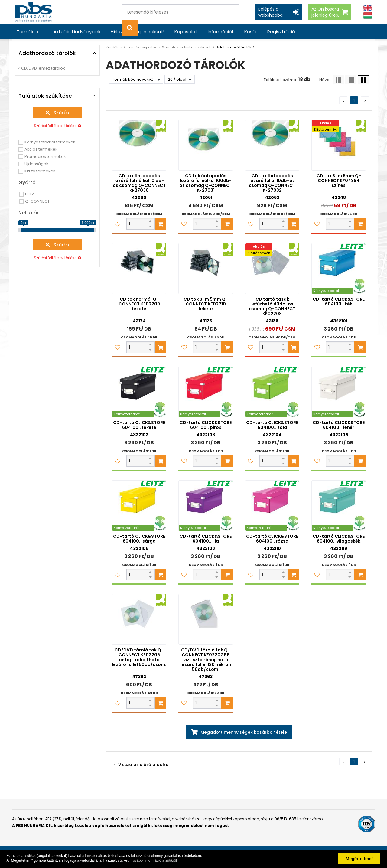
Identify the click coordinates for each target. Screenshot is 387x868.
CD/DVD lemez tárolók (43, 68)
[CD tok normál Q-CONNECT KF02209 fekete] (139, 269)
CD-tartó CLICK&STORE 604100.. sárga (139, 539)
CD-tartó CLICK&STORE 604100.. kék (339, 302)
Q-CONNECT (37, 201)
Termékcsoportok (142, 47)
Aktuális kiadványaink (77, 32)
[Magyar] (368, 16)
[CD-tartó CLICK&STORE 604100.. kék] (339, 269)
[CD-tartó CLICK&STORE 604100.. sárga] (139, 506)
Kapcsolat (186, 32)
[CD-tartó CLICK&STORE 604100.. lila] (206, 506)
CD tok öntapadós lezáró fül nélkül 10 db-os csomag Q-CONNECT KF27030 (139, 183)
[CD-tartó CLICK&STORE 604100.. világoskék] (339, 506)
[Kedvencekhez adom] (118, 224)
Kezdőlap (114, 47)
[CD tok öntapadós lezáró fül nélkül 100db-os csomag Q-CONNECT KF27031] (206, 145)
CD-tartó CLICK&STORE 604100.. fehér (339, 425)
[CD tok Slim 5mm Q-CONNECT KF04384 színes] (339, 145)
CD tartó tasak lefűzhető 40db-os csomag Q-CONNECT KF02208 (272, 306)
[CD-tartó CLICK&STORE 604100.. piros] (206, 392)
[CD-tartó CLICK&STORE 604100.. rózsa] (272, 506)
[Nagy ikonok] (363, 80)
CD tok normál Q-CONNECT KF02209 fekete (139, 304)
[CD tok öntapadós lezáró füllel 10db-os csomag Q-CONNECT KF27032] (272, 145)
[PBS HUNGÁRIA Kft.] (34, 12)
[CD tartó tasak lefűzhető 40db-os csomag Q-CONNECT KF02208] (272, 269)
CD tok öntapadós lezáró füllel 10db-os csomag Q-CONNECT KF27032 (272, 183)
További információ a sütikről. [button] (154, 860)
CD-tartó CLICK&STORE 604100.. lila (206, 539)
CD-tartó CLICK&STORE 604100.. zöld (272, 425)
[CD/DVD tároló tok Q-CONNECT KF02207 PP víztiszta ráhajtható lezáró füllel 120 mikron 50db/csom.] (206, 619)
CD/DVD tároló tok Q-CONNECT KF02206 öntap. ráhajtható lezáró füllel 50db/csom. (139, 657)
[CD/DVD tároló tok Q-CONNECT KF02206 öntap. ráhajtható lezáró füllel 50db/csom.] (139, 619)
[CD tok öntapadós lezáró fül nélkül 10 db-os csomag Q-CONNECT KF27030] (139, 145)
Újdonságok (36, 164)
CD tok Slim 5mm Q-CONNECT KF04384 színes (339, 181)
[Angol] (368, 8)
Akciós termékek (41, 149)
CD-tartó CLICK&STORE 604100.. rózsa (272, 539)
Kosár (251, 32)
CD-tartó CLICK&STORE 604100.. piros (206, 425)
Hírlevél (119, 32)
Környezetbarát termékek (50, 142)
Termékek (28, 32)
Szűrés (61, 113)
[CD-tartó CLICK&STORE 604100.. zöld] (272, 392)
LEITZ (30, 194)
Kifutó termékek (40, 171)
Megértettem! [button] (359, 859)
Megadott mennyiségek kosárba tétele (244, 732)
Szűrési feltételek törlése (55, 126)
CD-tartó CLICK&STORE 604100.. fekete (139, 425)
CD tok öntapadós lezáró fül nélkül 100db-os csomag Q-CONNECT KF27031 (206, 183)
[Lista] (338, 80)
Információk (221, 32)
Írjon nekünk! (151, 32)
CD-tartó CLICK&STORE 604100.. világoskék (339, 539)
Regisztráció (281, 32)
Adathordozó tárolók (234, 47)
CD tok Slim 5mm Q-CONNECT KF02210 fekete (206, 304)
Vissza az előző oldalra (143, 765)
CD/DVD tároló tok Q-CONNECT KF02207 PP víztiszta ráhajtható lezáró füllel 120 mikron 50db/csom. (206, 660)
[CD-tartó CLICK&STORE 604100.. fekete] (139, 392)
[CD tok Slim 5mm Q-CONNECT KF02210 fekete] (206, 269)
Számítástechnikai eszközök (187, 47)
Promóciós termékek (45, 157)
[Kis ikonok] (351, 80)
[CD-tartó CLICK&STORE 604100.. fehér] (339, 392)
